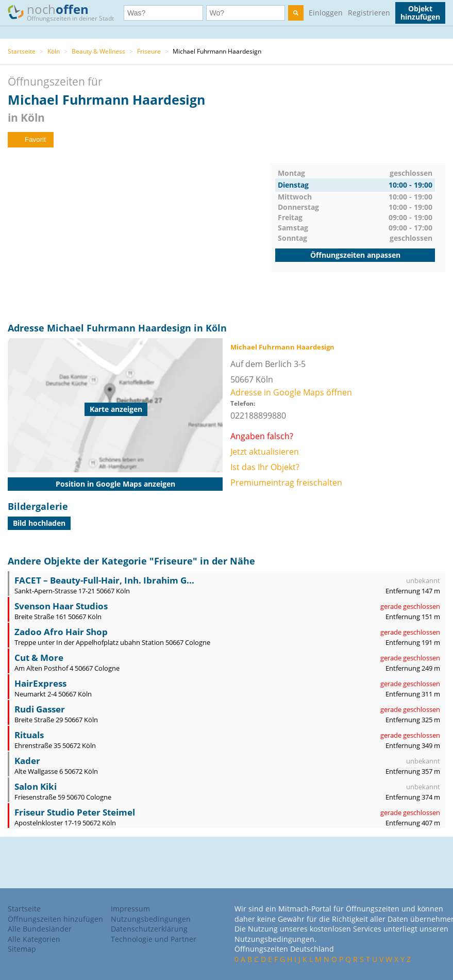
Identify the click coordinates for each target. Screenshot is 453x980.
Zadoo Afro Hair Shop (61, 632)
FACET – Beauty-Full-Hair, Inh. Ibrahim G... (104, 580)
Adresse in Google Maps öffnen (291, 392)
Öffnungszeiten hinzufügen (55, 919)
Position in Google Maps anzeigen (115, 484)
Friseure (149, 51)
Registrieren (369, 13)
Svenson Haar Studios (61, 606)
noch (66, 12)
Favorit (31, 139)
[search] (296, 13)
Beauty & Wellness (98, 51)
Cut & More (39, 658)
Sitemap (22, 949)
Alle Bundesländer (40, 929)
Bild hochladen (39, 523)
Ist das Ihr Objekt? (265, 467)
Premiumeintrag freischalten (286, 483)
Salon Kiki (36, 786)
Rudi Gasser (40, 709)
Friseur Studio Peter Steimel (75, 812)
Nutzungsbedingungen (151, 919)
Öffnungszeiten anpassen (355, 255)
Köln (54, 51)
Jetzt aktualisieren (265, 452)
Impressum (130, 909)
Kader (27, 761)
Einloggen (326, 13)
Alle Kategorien (34, 939)
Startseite (22, 51)
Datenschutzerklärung (149, 929)
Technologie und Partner (154, 939)
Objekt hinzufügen (420, 13)
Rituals (29, 735)
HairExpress (40, 683)
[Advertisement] (139, 235)
